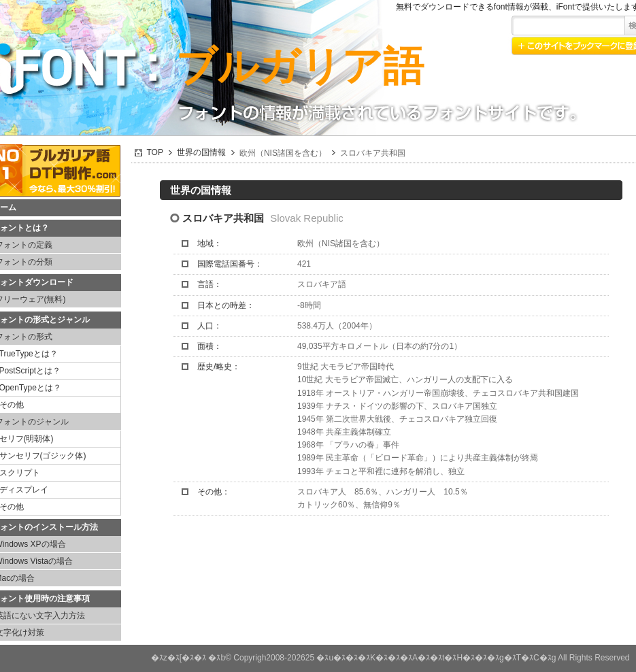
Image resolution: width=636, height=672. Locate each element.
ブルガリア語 (300, 66)
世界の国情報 (201, 152)
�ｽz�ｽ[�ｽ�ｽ (179, 658)
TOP (155, 152)
